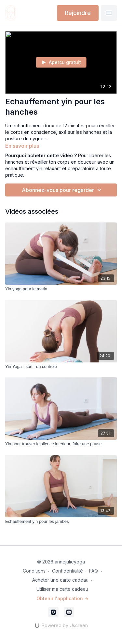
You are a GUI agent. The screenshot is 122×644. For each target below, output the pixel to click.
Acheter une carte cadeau (60, 580)
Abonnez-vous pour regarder (62, 190)
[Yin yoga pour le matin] (61, 289)
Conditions (34, 571)
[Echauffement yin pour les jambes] (61, 522)
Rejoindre (78, 13)
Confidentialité (68, 571)
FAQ (94, 571)
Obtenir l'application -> (62, 598)
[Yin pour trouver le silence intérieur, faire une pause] (61, 444)
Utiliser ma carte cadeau (62, 589)
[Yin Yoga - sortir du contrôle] (61, 367)
